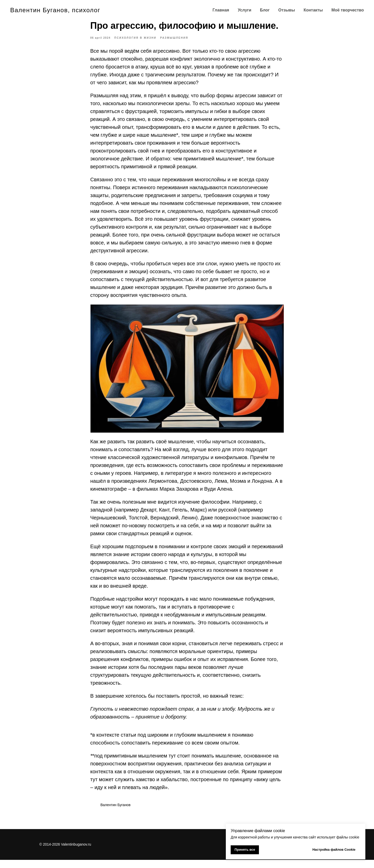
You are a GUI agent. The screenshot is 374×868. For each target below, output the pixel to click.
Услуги (245, 10)
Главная (221, 10)
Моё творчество (348, 10)
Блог (265, 10)
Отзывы (287, 10)
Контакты (313, 10)
